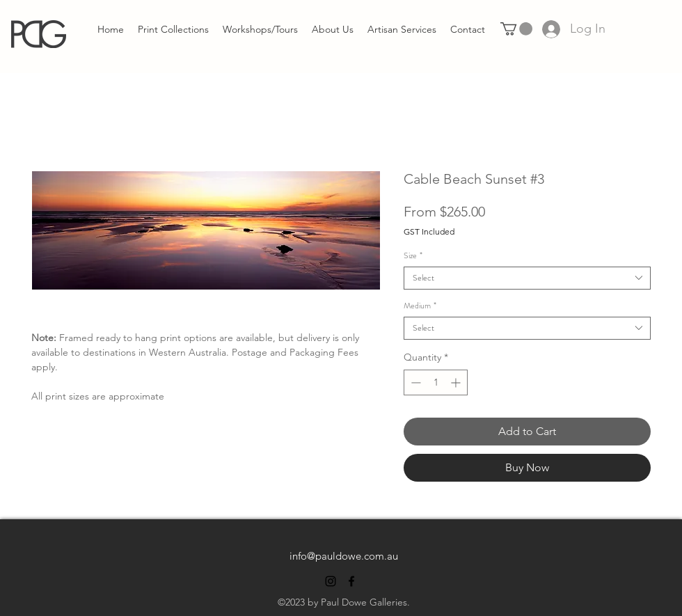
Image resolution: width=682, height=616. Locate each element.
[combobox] (527, 278)
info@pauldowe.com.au (344, 556)
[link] (516, 29)
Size (413, 256)
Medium (420, 306)
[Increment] (457, 382)
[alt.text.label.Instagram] (331, 581)
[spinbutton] (436, 382)
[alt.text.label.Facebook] (351, 581)
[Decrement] (414, 382)
